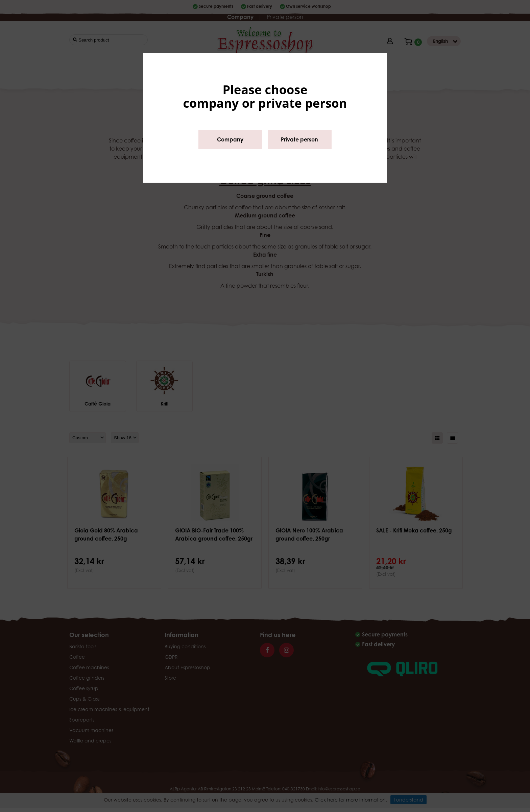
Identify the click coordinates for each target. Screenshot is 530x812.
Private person (299, 139)
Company (230, 139)
